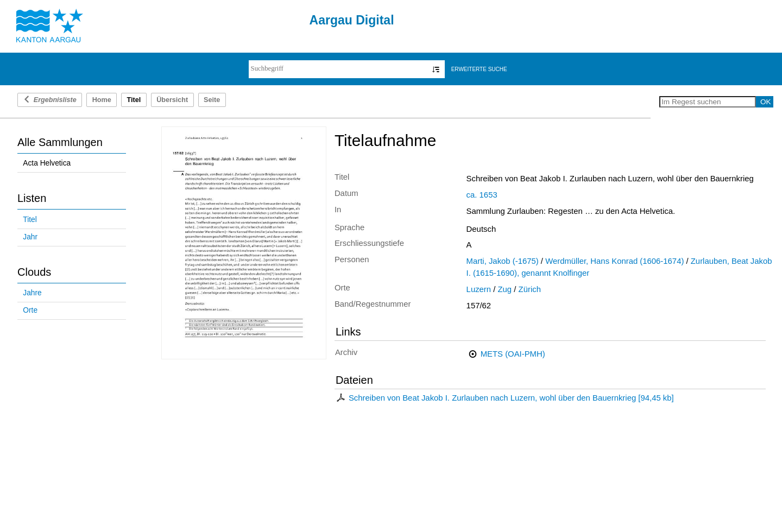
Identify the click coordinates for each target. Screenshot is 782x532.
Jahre (32, 293)
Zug (505, 289)
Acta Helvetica (47, 163)
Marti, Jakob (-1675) (503, 261)
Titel (30, 220)
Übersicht (172, 100)
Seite (212, 100)
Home (102, 100)
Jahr (30, 237)
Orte (30, 310)
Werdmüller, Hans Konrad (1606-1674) (614, 261)
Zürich (530, 289)
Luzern (479, 289)
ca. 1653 (482, 195)
